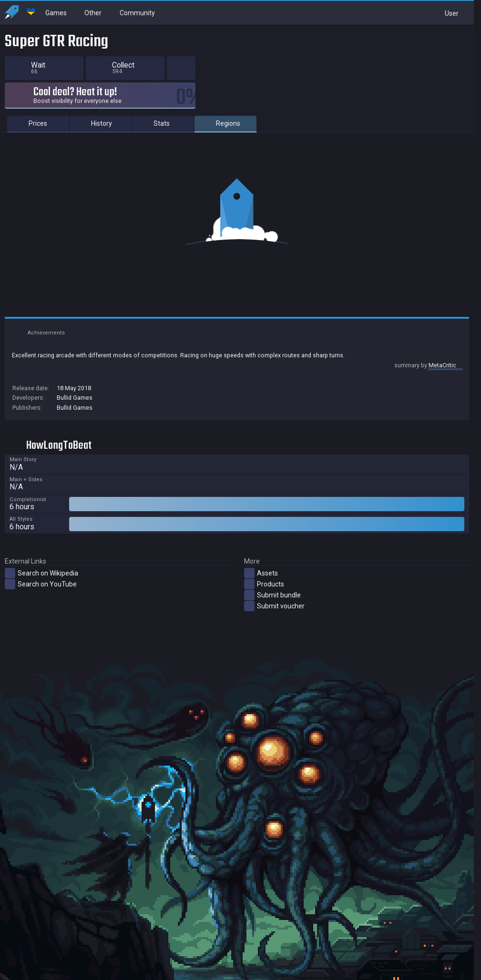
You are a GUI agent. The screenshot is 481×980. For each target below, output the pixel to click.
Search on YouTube (41, 597)
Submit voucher (274, 619)
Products (264, 597)
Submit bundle (272, 608)
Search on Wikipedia (41, 586)
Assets (261, 586)
